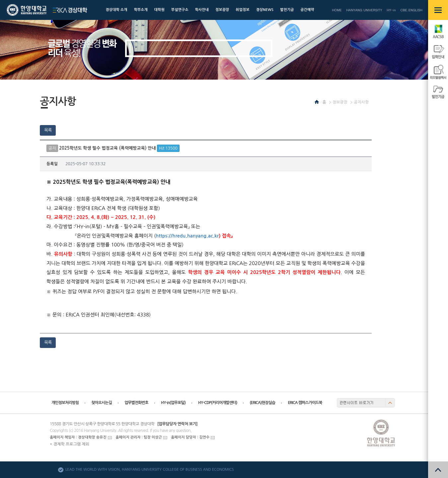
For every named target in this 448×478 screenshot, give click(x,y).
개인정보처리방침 (65, 403)
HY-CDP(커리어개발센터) (218, 403)
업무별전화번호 (136, 403)
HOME (337, 10)
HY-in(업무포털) (173, 403)
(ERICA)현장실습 (262, 403)
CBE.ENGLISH (411, 10)
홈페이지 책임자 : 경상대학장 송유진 (78, 437)
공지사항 (361, 102)
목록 (48, 130)
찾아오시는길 (102, 403)
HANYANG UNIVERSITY (364, 10)
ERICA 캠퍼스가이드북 (305, 403)
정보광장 (340, 102)
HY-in (391, 10)
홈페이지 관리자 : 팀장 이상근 (139, 437)
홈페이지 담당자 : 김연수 (190, 437)
